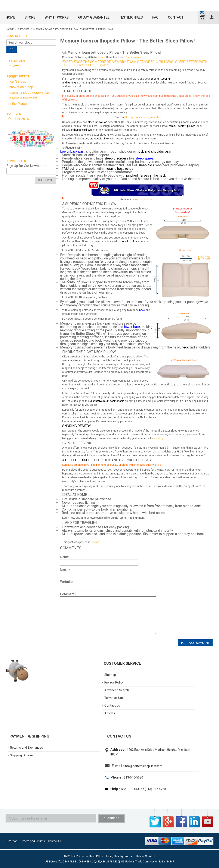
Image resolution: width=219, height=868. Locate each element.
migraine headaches (118, 169)
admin (101, 57)
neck (142, 310)
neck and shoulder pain (154, 151)
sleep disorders (116, 158)
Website (66, 582)
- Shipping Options (21, 755)
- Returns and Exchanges (25, 748)
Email (65, 569)
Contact (176, 17)
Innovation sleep (21, 87)
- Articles (109, 713)
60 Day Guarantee (94, 17)
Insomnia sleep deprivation (29, 93)
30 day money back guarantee (143, 117)
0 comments (134, 57)
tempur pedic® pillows (182, 126)
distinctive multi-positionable (107, 401)
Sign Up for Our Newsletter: (27, 166)
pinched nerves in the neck (146, 175)
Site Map (12, 841)
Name (65, 557)
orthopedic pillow (81, 130)
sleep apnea (144, 158)
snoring (155, 79)
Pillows (95, 542)
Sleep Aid (81, 91)
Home (10, 17)
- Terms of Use (113, 698)
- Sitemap (109, 675)
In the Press (18, 104)
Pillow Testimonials (143, 199)
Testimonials (131, 17)
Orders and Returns (33, 841)
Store (30, 17)
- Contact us (111, 706)
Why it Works (57, 17)
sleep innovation (97, 122)
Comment (68, 594)
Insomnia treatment (23, 98)
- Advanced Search (116, 690)
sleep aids (146, 165)
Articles (24, 29)
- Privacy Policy (113, 682)
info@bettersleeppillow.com (143, 766)
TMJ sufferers (73, 169)
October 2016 (19, 119)
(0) (202, 12)
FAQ (155, 17)
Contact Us (55, 841)
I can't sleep (17, 81)
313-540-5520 (133, 777)
